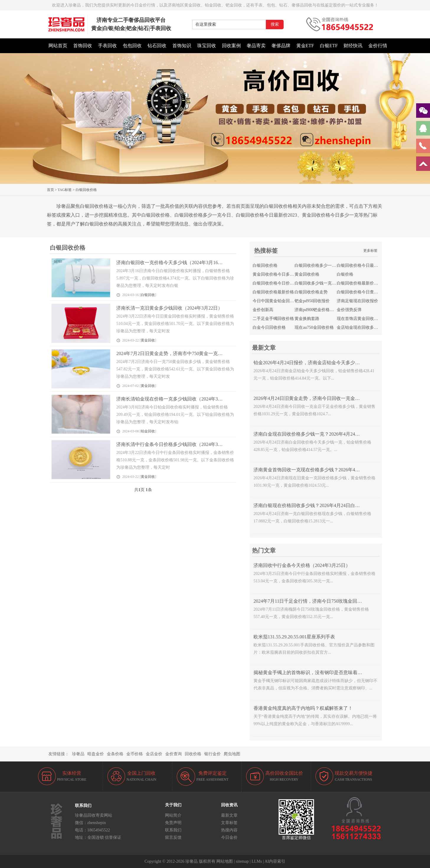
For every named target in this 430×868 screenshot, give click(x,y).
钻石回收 (157, 46)
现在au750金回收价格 (314, 327)
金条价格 (115, 754)
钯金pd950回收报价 (312, 301)
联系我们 (173, 830)
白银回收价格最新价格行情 (362, 283)
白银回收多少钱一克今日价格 (321, 283)
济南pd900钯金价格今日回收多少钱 (327, 310)
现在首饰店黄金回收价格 (359, 319)
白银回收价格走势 (311, 292)
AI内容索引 (275, 861)
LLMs (257, 861)
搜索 (275, 24)
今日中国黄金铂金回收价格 (277, 301)
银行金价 (212, 754)
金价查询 (174, 754)
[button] (215, 181)
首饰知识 (182, 46)
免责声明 (173, 823)
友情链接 (57, 754)
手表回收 (107, 46)
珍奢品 (78, 754)
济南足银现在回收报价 (357, 301)
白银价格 (345, 274)
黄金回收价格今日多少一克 (277, 274)
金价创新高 (263, 310)
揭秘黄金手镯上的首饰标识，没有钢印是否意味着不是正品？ (317, 672)
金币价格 (135, 754)
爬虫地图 (232, 754)
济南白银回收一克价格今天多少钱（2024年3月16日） (172, 263)
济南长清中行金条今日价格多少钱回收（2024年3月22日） (176, 444)
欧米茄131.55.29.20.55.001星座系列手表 (294, 637)
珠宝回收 (207, 46)
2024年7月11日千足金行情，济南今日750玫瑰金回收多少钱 (315, 601)
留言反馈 (173, 837)
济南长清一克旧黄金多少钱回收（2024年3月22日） (169, 308)
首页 (50, 190)
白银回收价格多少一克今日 (319, 265)
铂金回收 (148, 431)
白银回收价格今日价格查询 (277, 283)
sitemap (242, 861)
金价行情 (378, 46)
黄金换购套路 (307, 319)
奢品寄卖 (256, 46)
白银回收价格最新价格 (273, 292)
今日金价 (229, 837)
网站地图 (225, 861)
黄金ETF (305, 46)
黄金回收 (148, 340)
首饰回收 (83, 46)
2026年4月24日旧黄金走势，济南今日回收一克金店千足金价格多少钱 (326, 398)
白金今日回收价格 (269, 327)
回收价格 (193, 754)
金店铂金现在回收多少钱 (359, 327)
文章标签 (229, 823)
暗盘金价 (96, 754)
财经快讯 (353, 46)
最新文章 (229, 815)
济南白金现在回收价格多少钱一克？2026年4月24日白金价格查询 (321, 434)
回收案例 (231, 46)
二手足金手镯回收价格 (273, 319)
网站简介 (173, 815)
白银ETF (329, 46)
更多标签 (370, 251)
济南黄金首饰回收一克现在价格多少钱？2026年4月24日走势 (316, 470)
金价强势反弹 (349, 310)
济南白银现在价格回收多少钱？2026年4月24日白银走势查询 (316, 505)
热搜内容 (229, 830)
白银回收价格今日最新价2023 (364, 265)
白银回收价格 (265, 265)
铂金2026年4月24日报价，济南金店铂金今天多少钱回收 (311, 363)
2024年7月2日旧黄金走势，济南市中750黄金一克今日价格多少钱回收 (188, 353)
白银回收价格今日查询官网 (362, 292)
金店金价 (154, 754)
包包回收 (132, 46)
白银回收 (148, 295)
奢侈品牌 (281, 46)
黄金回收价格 (307, 274)
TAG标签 (65, 190)
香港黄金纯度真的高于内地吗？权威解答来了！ (303, 708)
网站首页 (58, 46)
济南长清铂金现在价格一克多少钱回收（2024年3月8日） (175, 399)
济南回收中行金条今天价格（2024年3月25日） (302, 565)
